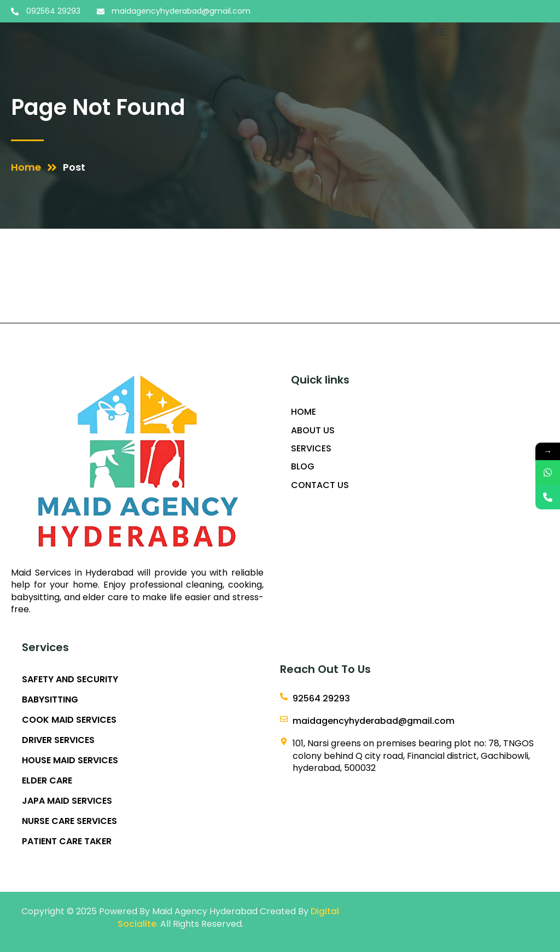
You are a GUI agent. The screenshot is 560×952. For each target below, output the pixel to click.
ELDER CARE (47, 781)
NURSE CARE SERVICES (69, 821)
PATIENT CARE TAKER (67, 841)
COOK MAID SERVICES (69, 720)
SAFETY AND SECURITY (70, 680)
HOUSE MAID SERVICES (70, 761)
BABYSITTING (50, 700)
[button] (439, 31)
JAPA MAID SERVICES (67, 801)
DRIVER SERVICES (58, 740)
